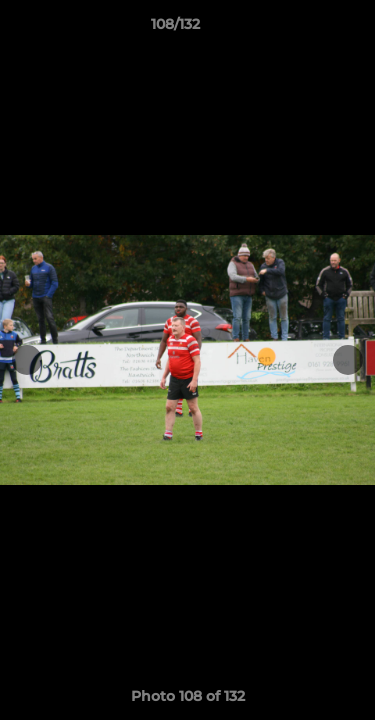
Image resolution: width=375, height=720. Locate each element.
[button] (303, 29)
